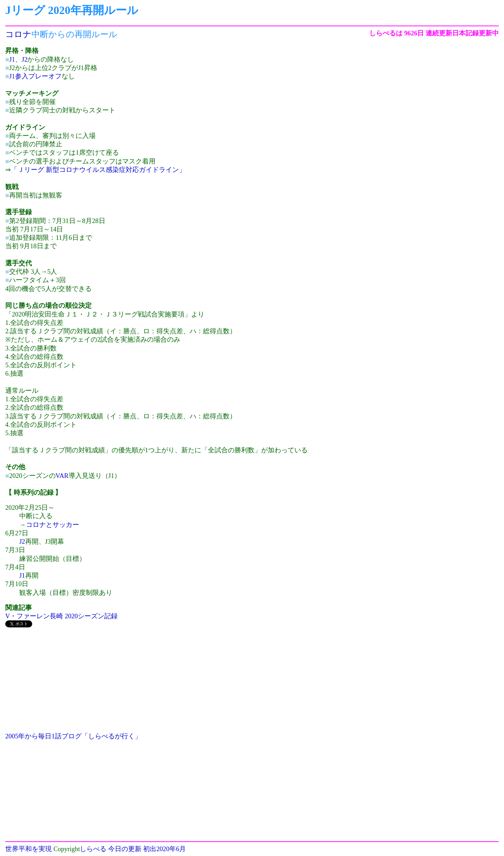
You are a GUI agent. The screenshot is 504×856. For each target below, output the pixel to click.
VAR (62, 476)
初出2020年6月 (165, 849)
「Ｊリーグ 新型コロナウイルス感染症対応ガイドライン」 (98, 170)
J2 (25, 59)
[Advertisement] (176, 683)
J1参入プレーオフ (35, 76)
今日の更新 (125, 849)
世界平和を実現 (29, 849)
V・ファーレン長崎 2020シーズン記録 (61, 616)
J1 (12, 59)
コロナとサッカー (52, 525)
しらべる (93, 849)
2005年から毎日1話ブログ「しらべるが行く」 (73, 736)
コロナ (18, 34)
